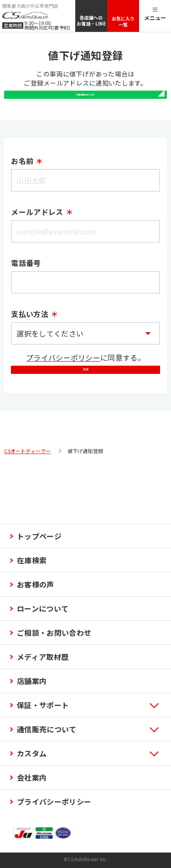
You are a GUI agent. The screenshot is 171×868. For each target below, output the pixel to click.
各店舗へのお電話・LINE (91, 20)
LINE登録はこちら (85, 111)
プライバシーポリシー (63, 383)
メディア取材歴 (43, 657)
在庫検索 (32, 560)
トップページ (39, 536)
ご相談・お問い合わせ (54, 633)
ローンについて (43, 608)
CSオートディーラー (27, 505)
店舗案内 (32, 681)
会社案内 (32, 777)
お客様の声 (36, 584)
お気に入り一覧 (123, 21)
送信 (86, 414)
